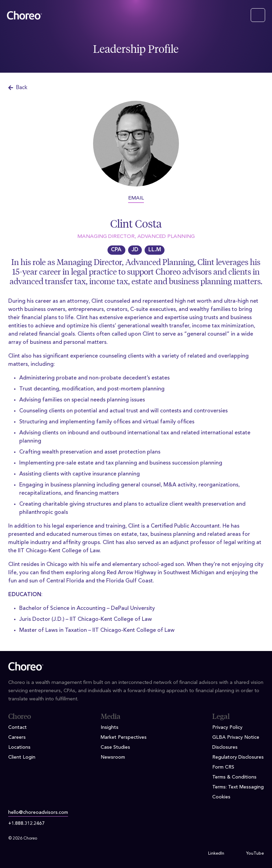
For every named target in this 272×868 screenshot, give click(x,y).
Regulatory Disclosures (238, 757)
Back (18, 88)
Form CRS (223, 767)
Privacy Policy (227, 727)
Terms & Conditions (234, 777)
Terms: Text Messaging (238, 787)
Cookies (221, 797)
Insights (110, 727)
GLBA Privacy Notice (236, 737)
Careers (17, 737)
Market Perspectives (124, 737)
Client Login (22, 757)
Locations (19, 747)
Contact (18, 727)
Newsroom (113, 757)
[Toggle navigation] (258, 15)
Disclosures (225, 747)
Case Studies (115, 747)
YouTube (255, 854)
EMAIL (136, 198)
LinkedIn (216, 854)
